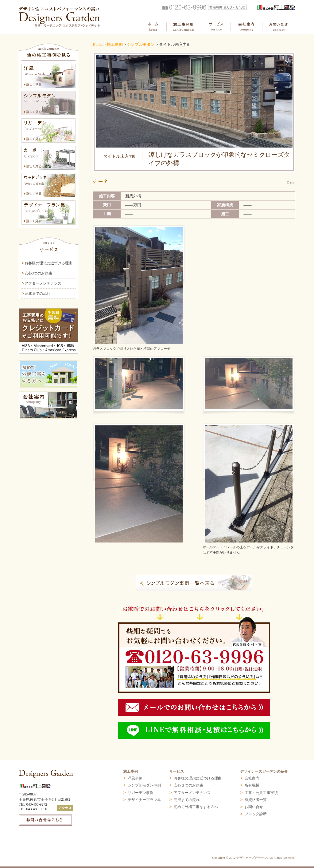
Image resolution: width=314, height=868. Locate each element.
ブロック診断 (256, 814)
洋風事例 (135, 778)
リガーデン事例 (141, 793)
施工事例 (115, 44)
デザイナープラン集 (144, 800)
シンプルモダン (141, 44)
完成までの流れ (37, 294)
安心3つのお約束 (38, 273)
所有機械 (252, 785)
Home (98, 44)
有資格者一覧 (256, 800)
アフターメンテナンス (43, 283)
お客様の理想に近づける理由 (48, 263)
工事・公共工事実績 (261, 793)
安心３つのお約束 (188, 785)
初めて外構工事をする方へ (196, 807)
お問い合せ (254, 807)
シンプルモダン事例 (144, 785)
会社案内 (252, 778)
